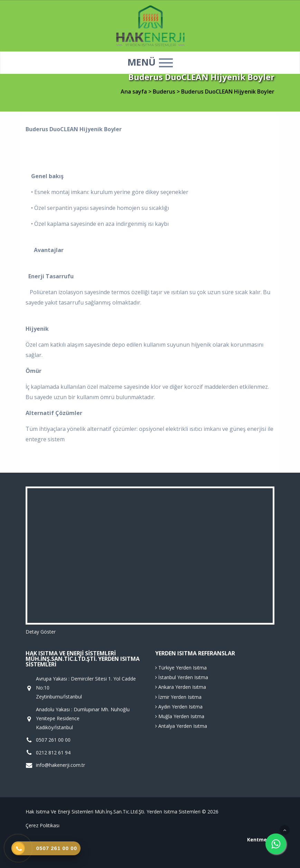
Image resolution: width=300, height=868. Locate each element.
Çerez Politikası (43, 825)
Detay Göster (41, 632)
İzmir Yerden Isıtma (178, 697)
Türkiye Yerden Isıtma (181, 668)
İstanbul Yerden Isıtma (182, 677)
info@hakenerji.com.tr (60, 765)
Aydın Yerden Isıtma (179, 707)
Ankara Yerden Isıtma (181, 687)
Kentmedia (261, 840)
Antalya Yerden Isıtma (181, 726)
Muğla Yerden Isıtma (180, 716)
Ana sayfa (134, 91)
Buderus (165, 91)
